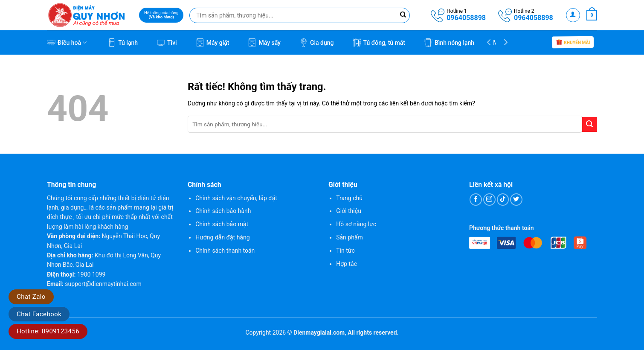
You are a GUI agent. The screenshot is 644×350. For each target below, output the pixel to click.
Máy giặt (213, 43)
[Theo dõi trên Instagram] (489, 200)
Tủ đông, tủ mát (379, 43)
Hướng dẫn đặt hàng (222, 237)
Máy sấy (264, 43)
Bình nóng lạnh (449, 43)
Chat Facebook (39, 314)
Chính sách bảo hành (223, 211)
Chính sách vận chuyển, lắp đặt (236, 198)
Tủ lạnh (123, 43)
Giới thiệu (349, 211)
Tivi (167, 43)
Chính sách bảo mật (222, 224)
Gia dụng (317, 43)
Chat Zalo (31, 297)
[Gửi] (590, 124)
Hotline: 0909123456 (48, 331)
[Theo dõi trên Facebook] (476, 200)
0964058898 (466, 18)
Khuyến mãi (573, 43)
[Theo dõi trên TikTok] (503, 200)
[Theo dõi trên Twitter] (516, 200)
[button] (573, 15)
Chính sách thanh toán (225, 251)
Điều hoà (67, 43)
